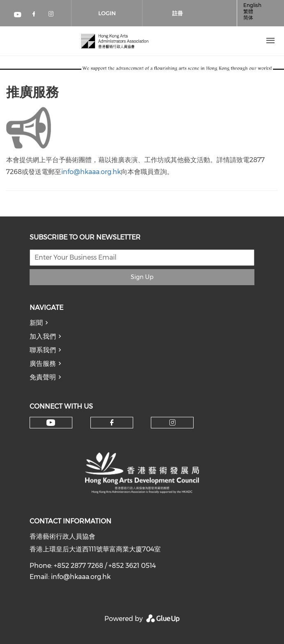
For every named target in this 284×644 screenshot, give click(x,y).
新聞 (36, 323)
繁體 (248, 11)
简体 (248, 17)
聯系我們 (43, 350)
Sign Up (142, 277)
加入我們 (43, 336)
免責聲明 (43, 377)
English (252, 5)
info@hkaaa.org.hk (91, 172)
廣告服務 (43, 364)
